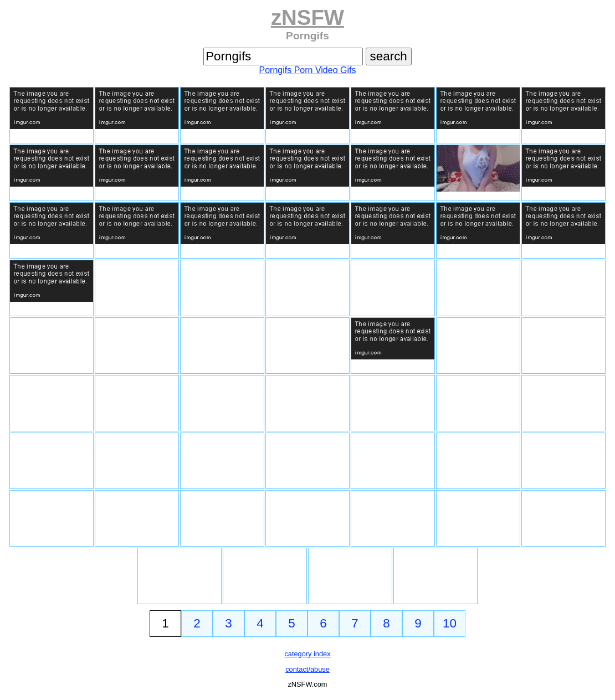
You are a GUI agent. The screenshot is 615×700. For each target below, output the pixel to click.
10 (450, 623)
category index (307, 654)
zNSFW (307, 17)
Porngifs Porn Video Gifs (308, 70)
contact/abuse (307, 669)
